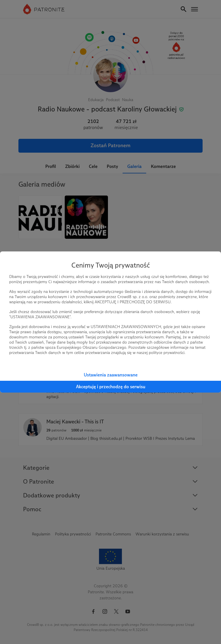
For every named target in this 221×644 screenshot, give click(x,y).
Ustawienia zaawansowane (111, 375)
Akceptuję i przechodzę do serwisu (111, 387)
